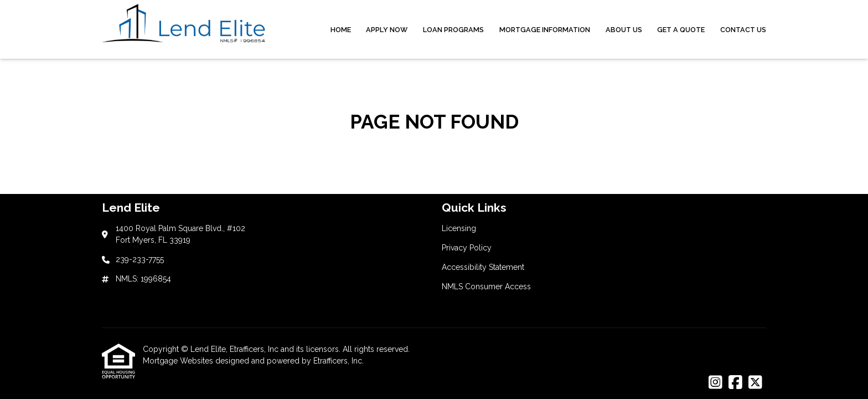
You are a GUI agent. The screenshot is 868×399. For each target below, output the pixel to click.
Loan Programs (453, 30)
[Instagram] (715, 383)
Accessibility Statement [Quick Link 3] (483, 267)
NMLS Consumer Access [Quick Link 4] (486, 287)
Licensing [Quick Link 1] (459, 228)
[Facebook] (735, 383)
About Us (624, 30)
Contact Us (743, 30)
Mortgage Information (545, 30)
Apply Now (387, 30)
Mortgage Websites (179, 361)
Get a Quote (681, 30)
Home (341, 30)
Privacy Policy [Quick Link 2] (467, 248)
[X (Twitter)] (755, 383)
